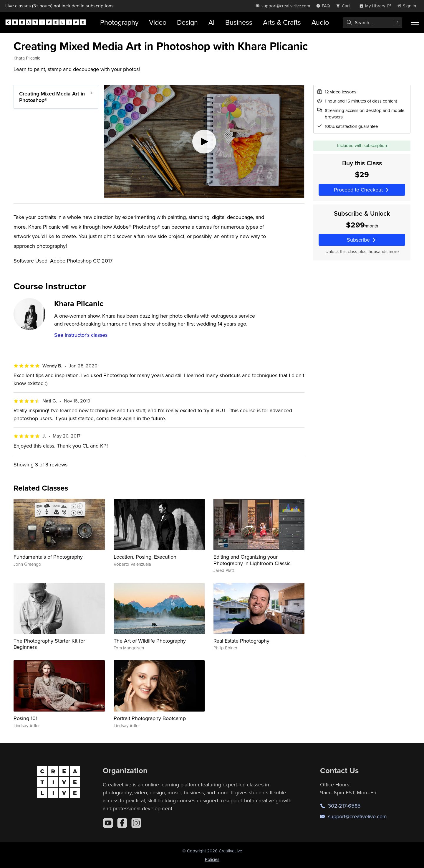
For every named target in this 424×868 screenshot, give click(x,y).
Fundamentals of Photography (48, 557)
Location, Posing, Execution (145, 557)
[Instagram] (136, 823)
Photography (119, 22)
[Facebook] (122, 823)
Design (187, 22)
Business (239, 22)
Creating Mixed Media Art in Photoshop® (52, 97)
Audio (320, 22)
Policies (212, 859)
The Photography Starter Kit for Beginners (49, 644)
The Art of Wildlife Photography (150, 641)
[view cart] (344, 6)
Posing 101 (25, 718)
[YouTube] (108, 823)
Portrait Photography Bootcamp (150, 718)
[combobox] (372, 22)
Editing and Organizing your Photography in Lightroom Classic (252, 560)
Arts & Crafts (282, 22)
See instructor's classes (81, 335)
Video (158, 22)
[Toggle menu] (415, 22)
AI (212, 22)
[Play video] (204, 142)
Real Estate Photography (241, 641)
